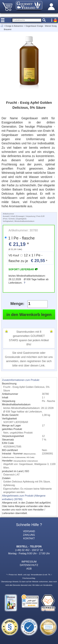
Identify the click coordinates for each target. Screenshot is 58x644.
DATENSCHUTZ (29, 565)
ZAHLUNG (29, 535)
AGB (29, 569)
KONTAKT (29, 538)
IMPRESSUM (29, 562)
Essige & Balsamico (14, 26)
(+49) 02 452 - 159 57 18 (29, 550)
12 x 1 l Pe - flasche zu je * (28, 258)
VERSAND (29, 531)
